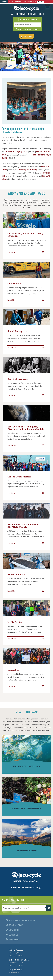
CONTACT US (14, 935)
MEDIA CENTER (14, 930)
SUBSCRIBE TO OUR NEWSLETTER (24, 888)
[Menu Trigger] (47, 7)
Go (49, 908)
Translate (4, 2)
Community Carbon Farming (27, 170)
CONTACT (32, 14)
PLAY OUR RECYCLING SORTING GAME (22, 920)
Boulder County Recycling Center (16, 152)
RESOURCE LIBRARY (16, 925)
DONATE (41, 14)
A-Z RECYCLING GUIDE (14, 900)
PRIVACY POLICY (15, 940)
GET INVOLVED (21, 14)
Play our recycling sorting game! (28, 29)
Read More (12, 252)
